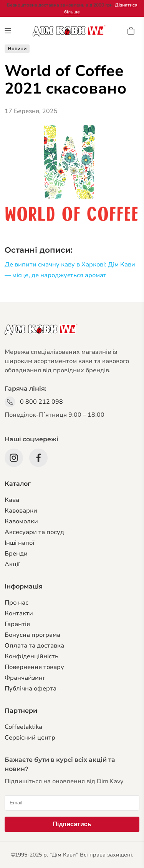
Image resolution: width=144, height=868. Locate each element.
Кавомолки (21, 521)
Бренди (16, 554)
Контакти (19, 613)
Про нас (17, 603)
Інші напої (19, 543)
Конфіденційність (31, 656)
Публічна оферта (31, 689)
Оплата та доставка (34, 646)
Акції (12, 564)
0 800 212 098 (41, 402)
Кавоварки (21, 511)
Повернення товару (34, 667)
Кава (12, 500)
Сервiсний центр (30, 738)
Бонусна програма (32, 635)
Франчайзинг (25, 678)
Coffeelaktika (23, 727)
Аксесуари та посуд (34, 532)
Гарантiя (17, 624)
